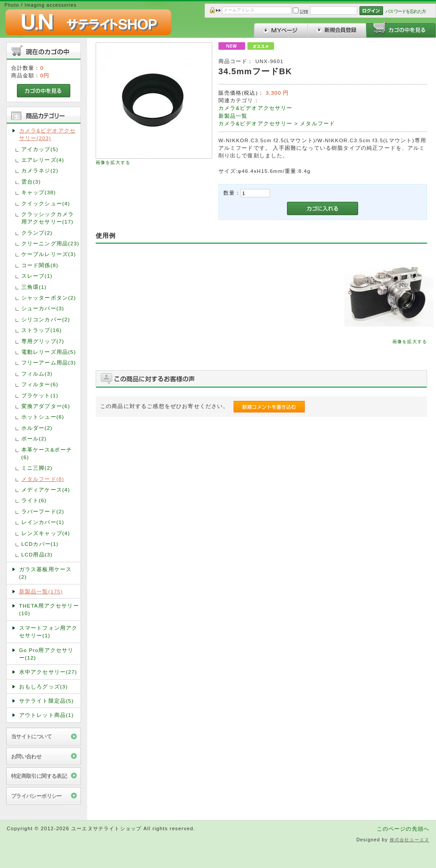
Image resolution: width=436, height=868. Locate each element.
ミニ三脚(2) (37, 468)
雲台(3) (31, 182)
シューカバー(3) (43, 308)
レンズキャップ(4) (46, 533)
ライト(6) (34, 500)
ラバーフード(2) (43, 511)
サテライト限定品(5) (46, 701)
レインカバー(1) (43, 522)
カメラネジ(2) (40, 170)
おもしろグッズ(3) (44, 686)
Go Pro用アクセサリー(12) (46, 654)
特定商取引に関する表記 (39, 776)
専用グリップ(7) (43, 341)
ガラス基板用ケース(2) (45, 573)
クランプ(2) (37, 233)
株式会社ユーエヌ (410, 840)
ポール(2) (34, 438)
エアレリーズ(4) (43, 160)
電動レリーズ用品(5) (49, 352)
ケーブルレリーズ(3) (49, 254)
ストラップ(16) (42, 330)
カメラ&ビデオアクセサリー (256, 108)
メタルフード (317, 123)
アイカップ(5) (40, 149)
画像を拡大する (113, 162)
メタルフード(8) (43, 479)
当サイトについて (31, 736)
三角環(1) (34, 287)
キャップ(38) (39, 192)
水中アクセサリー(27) (48, 672)
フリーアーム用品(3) (49, 362)
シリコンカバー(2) (46, 319)
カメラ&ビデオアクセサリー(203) (47, 134)
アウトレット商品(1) (46, 715)
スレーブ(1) (37, 276)
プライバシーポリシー (36, 796)
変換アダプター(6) (46, 406)
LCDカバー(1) (40, 544)
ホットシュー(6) (43, 417)
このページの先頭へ (403, 829)
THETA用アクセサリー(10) (49, 609)
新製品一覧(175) (41, 591)
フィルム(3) (37, 374)
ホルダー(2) (37, 428)
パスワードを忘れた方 (406, 11)
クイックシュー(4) (46, 203)
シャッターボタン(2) (49, 298)
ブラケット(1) (40, 395)
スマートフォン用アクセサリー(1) (48, 632)
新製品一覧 (233, 116)
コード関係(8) (40, 265)
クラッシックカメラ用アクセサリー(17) (48, 218)
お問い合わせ (26, 756)
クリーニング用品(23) (50, 243)
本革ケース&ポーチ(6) (47, 453)
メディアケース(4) (46, 490)
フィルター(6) (40, 384)
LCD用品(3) (37, 554)
